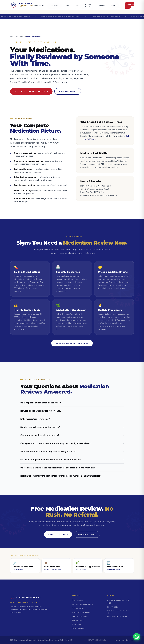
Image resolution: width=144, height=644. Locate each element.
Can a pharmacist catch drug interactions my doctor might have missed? (72, 443)
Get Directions (87, 534)
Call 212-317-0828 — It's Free (72, 343)
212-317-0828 (113, 607)
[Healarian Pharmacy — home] (22, 5)
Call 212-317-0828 (58, 534)
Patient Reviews (78, 628)
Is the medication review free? (72, 419)
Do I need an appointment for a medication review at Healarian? (72, 459)
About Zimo (77, 624)
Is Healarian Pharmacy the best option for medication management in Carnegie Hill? (72, 476)
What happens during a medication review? (72, 403)
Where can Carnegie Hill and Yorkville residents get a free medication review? (72, 468)
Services (55, 5)
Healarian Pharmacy (17, 36)
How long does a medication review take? (72, 411)
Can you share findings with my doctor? (72, 435)
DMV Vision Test (78, 608)
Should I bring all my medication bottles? (72, 427)
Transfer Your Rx (78, 620)
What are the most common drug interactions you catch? (72, 451)
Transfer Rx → (129, 5)
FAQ (77, 5)
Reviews (102, 5)
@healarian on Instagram (117, 616)
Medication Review (80, 616)
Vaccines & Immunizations (82, 604)
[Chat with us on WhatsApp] (137, 637)
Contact (115, 5)
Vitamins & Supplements (82, 612)
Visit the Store (68, 91)
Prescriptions (40, 5)
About (67, 5)
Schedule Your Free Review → (31, 91)
